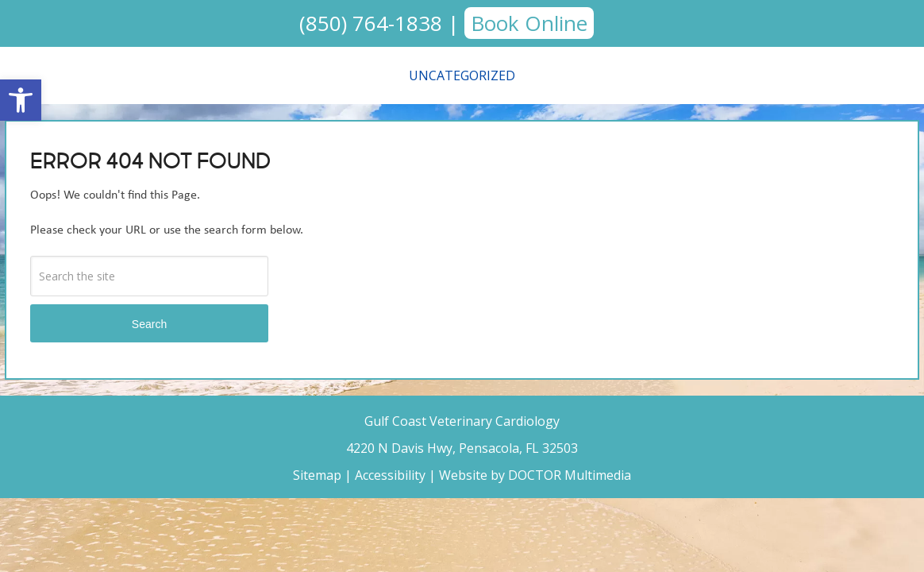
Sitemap (317, 475)
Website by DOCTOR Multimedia (535, 475)
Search (149, 324)
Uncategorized (462, 75)
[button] (21, 100)
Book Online (529, 23)
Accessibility (390, 475)
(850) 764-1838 (371, 23)
